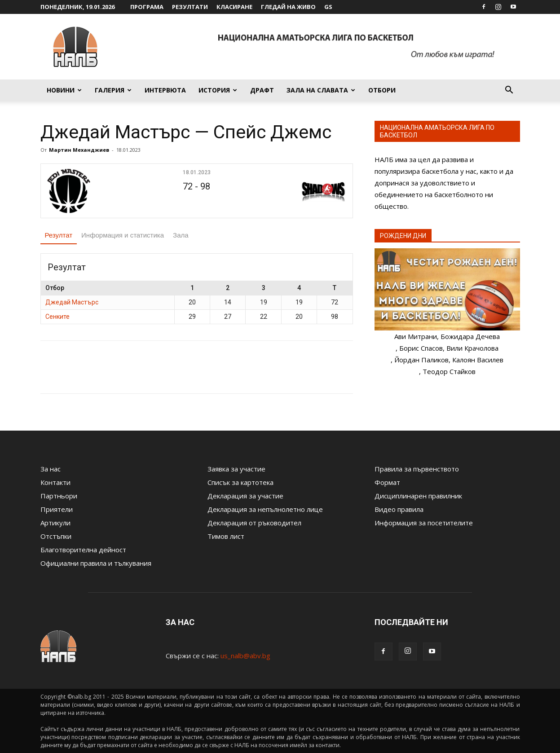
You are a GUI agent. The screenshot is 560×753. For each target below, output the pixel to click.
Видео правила (399, 509)
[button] (509, 91)
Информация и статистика (123, 235)
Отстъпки (56, 536)
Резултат (59, 235)
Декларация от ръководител (254, 523)
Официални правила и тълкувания (96, 563)
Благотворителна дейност (83, 550)
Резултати (190, 7)
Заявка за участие (236, 469)
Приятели (57, 509)
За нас (51, 469)
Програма (147, 7)
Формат (387, 482)
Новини (64, 90)
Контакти (55, 482)
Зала (181, 235)
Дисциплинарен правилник (418, 496)
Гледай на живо (288, 7)
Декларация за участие (245, 496)
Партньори (59, 496)
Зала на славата (321, 90)
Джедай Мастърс (72, 302)
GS (328, 7)
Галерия (113, 90)
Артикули (55, 523)
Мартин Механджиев (79, 150)
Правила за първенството (417, 469)
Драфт (262, 90)
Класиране (234, 7)
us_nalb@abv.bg (245, 656)
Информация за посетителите (424, 523)
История (218, 90)
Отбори (382, 90)
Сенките (57, 317)
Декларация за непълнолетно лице (265, 509)
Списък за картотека (240, 482)
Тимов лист (226, 536)
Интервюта (165, 90)
